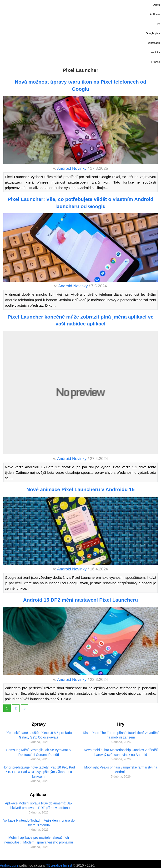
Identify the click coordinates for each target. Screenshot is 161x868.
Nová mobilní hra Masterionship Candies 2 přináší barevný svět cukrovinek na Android (121, 752)
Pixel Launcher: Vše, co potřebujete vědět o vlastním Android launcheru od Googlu (80, 203)
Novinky (155, 52)
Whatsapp (154, 43)
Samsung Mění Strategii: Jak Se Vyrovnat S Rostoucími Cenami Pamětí (39, 752)
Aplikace (155, 14)
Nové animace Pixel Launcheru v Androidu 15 (80, 489)
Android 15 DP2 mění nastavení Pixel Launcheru (80, 600)
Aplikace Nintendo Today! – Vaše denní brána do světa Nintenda (39, 823)
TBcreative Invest (59, 865)
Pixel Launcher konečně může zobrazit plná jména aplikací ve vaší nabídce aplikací (81, 320)
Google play (153, 33)
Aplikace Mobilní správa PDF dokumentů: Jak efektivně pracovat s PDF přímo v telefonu (39, 806)
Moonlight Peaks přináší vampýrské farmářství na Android (121, 770)
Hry (158, 24)
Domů (156, 5)
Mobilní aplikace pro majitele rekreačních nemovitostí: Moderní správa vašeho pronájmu (39, 840)
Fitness (156, 62)
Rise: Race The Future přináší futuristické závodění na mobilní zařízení (121, 735)
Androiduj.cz (9, 865)
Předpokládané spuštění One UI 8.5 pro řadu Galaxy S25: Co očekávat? (39, 735)
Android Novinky (72, 168)
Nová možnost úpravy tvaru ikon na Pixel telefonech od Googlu (80, 85)
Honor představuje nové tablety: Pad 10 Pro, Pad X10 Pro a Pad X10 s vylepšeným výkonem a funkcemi (39, 772)
